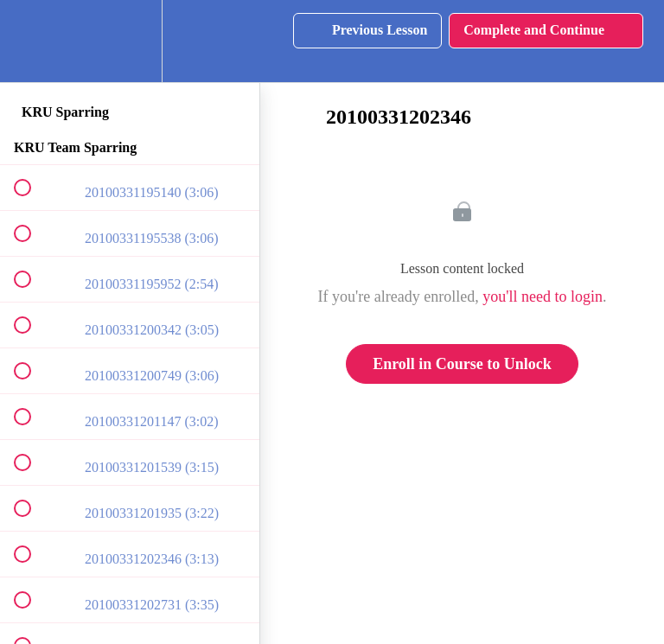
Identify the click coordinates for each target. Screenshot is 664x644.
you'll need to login (543, 296)
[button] (32, 41)
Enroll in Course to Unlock (462, 364)
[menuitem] (130, 41)
